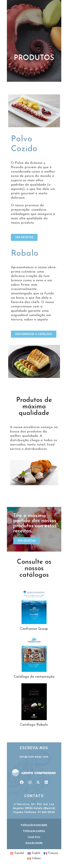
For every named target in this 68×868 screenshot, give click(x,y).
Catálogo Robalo (34, 725)
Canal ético (34, 837)
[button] (14, 473)
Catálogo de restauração (34, 677)
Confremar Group (34, 629)
